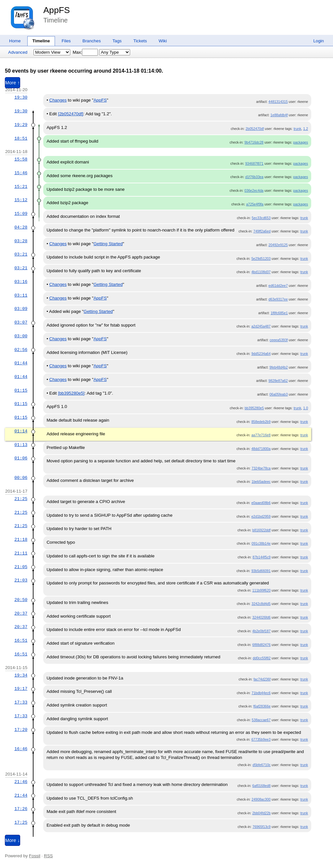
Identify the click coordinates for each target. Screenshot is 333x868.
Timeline (41, 41)
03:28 (21, 241)
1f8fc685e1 (279, 313)
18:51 (21, 138)
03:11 (21, 295)
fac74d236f (262, 679)
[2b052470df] (71, 114)
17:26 (21, 809)
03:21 (21, 254)
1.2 (306, 129)
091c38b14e (261, 543)
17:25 (21, 822)
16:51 (21, 640)
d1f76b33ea (254, 177)
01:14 (21, 431)
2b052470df (255, 129)
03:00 (21, 336)
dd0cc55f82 (262, 658)
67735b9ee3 (261, 739)
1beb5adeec (261, 482)
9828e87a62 (278, 381)
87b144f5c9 (261, 557)
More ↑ (13, 83)
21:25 (21, 499)
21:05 (21, 567)
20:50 (21, 600)
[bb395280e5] (71, 393)
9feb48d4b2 (279, 367)
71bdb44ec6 (261, 693)
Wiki (163, 41)
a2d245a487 (261, 326)
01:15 (21, 390)
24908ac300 (261, 799)
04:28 (21, 227)
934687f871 (254, 163)
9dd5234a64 (261, 354)
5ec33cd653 (261, 218)
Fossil (35, 856)
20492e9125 (278, 245)
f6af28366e (262, 706)
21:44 (21, 795)
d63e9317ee (278, 299)
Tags (117, 41)
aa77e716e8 (261, 435)
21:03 (21, 580)
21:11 (21, 553)
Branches (92, 41)
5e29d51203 (261, 259)
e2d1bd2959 (261, 516)
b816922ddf (261, 530)
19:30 (21, 97)
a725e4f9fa (255, 204)
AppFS (57, 10)
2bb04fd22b (261, 813)
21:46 (21, 782)
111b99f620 (261, 590)
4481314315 (278, 102)
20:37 (21, 613)
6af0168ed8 (261, 786)
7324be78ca (261, 468)
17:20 (21, 730)
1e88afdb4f (279, 115)
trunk (298, 129)
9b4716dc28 (254, 142)
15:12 (21, 200)
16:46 (21, 749)
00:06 (21, 478)
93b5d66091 (261, 571)
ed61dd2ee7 (278, 286)
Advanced (18, 52)
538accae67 (261, 720)
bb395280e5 (254, 408)
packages (300, 142)
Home (15, 41)
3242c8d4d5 (261, 604)
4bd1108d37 (261, 272)
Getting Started (108, 244)
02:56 (21, 350)
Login (319, 41)
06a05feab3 (279, 394)
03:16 (21, 282)
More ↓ (13, 840)
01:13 (21, 445)
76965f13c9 (261, 827)
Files (66, 41)
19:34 (21, 675)
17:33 (21, 702)
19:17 (21, 689)
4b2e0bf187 (261, 631)
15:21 (21, 187)
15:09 (21, 214)
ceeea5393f (279, 340)
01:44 (21, 363)
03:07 (21, 322)
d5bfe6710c (261, 765)
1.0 (306, 408)
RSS (48, 856)
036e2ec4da (254, 190)
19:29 (21, 125)
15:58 (21, 159)
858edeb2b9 (261, 422)
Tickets (140, 41)
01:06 (21, 458)
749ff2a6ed (262, 231)
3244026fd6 (261, 617)
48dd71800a (261, 449)
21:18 (21, 539)
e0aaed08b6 (261, 503)
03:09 (21, 309)
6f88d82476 (261, 645)
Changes (58, 100)
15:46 (21, 173)
